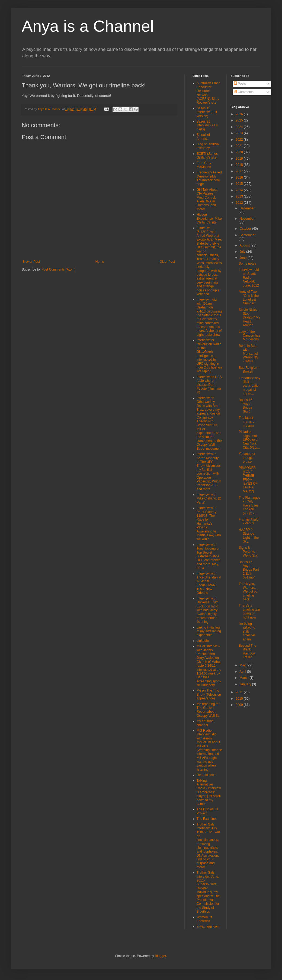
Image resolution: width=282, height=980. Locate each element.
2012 (240, 203)
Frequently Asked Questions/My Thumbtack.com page (209, 178)
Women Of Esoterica (204, 919)
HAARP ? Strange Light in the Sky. (249, 536)
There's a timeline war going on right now (249, 611)
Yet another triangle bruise (247, 458)
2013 (240, 196)
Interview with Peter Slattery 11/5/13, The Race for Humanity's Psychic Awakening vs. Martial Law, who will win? (209, 523)
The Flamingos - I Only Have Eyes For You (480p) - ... (249, 505)
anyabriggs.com (208, 926)
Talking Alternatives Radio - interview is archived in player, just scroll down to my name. (209, 792)
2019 (240, 159)
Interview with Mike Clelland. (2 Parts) (209, 499)
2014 (240, 190)
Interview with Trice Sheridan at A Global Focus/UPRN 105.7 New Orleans (209, 583)
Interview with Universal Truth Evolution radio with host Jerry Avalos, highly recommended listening (208, 610)
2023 (240, 133)
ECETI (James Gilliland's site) (207, 156)
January (246, 684)
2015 (240, 184)
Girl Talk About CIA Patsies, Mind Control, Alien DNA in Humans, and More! (207, 199)
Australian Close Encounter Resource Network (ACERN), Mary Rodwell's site (208, 93)
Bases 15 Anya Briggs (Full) (245, 406)
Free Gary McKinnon (204, 165)
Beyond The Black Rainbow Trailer (247, 651)
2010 (240, 699)
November (247, 219)
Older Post (167, 262)
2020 (240, 152)
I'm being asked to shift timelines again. (247, 632)
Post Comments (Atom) (58, 269)
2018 (240, 165)
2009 (240, 705)
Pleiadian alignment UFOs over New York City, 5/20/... (249, 440)
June (243, 258)
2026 (240, 114)
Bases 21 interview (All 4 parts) (207, 125)
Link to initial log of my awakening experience (209, 631)
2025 (240, 120)
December (247, 208)
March (244, 678)
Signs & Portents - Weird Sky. (248, 552)
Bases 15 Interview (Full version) (207, 112)
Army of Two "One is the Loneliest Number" (249, 297)
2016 (240, 177)
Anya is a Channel (88, 26)
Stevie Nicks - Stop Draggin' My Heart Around (249, 318)
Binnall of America (203, 137)
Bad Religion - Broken (249, 370)
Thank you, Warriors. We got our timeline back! (249, 592)
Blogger (160, 956)
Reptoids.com (206, 775)
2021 (240, 146)
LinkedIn (203, 641)
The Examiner (207, 819)
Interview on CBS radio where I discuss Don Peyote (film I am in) (209, 385)
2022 (240, 140)
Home (100, 262)
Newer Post (31, 262)
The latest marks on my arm (247, 422)
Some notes (247, 264)
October (246, 229)
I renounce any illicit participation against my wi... (249, 386)
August (245, 245)
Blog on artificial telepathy (208, 146)
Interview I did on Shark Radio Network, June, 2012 (249, 278)
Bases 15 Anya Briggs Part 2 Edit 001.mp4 (249, 570)
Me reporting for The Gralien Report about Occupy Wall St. (208, 710)
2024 (240, 127)
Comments (244, 92)
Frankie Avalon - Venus (249, 521)
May (243, 665)
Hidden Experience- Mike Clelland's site (209, 218)
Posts (240, 84)
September (247, 235)
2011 (240, 692)
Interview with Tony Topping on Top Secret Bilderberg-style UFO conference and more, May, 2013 (209, 556)
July (243, 252)
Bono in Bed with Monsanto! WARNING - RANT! (249, 354)
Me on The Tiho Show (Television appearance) (209, 694)
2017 (240, 171)
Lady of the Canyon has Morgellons (249, 336)
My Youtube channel (205, 723)
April (243, 672)
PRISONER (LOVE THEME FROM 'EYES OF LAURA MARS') (248, 479)
